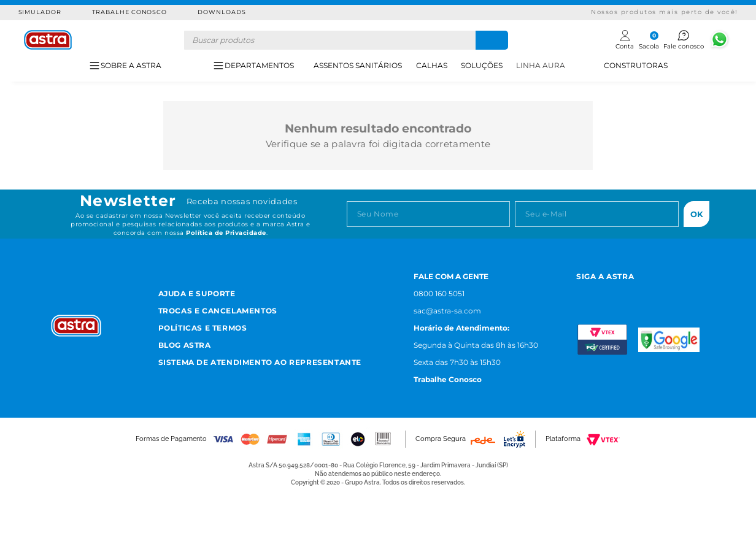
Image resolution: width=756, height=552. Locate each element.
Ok (697, 214)
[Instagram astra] (581, 292)
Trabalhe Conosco (129, 12)
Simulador (40, 12)
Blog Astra (185, 345)
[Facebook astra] (609, 292)
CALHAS (432, 65)
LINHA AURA (541, 65)
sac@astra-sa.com (447, 311)
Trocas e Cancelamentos (218, 311)
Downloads (222, 12)
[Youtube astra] (639, 292)
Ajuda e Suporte (197, 293)
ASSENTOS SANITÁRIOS (358, 65)
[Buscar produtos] (492, 40)
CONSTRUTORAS (636, 65)
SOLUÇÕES (482, 65)
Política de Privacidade (226, 233)
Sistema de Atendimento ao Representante (260, 362)
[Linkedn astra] (669, 292)
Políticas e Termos (203, 328)
